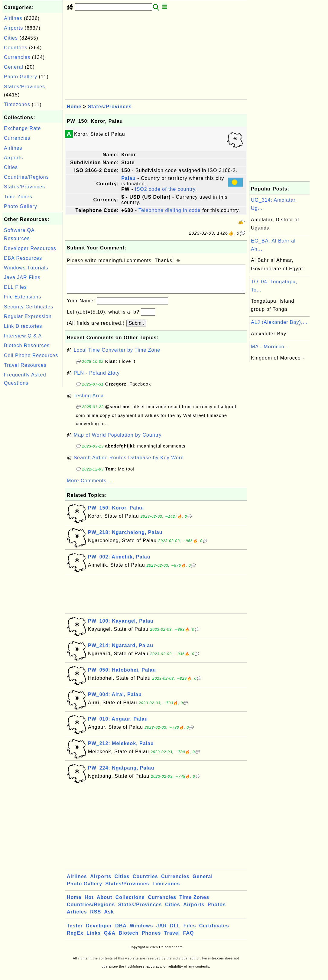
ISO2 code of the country (165, 189)
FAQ (189, 939)
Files (190, 932)
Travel (172, 939)
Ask (109, 918)
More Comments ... (90, 487)
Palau (128, 178)
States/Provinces (24, 87)
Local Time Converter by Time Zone (117, 356)
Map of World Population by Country (118, 441)
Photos (217, 911)
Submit (136, 329)
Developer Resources (30, 248)
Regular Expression (28, 316)
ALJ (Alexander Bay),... (279, 322)
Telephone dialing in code (170, 210)
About (104, 903)
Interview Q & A (23, 336)
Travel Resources (25, 365)
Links (94, 939)
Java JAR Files (22, 277)
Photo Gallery (21, 77)
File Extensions (23, 297)
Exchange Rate (22, 128)
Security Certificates (29, 307)
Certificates (214, 932)
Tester (75, 932)
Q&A (110, 939)
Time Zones (18, 197)
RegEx (75, 939)
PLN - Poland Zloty (97, 379)
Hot (89, 903)
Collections (130, 903)
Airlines (13, 18)
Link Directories (23, 326)
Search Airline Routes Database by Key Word (129, 464)
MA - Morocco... (270, 347)
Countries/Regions (26, 177)
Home (74, 107)
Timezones (17, 104)
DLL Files (15, 287)
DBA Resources (23, 258)
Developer (99, 932)
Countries (16, 48)
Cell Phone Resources (31, 355)
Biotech (129, 939)
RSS (96, 918)
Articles (77, 918)
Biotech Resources (27, 345)
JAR (162, 932)
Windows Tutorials (26, 268)
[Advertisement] (33, 479)
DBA (121, 932)
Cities (11, 38)
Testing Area (89, 402)
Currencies (17, 57)
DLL (175, 932)
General (14, 67)
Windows (141, 932)
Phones (151, 939)
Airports (13, 28)
